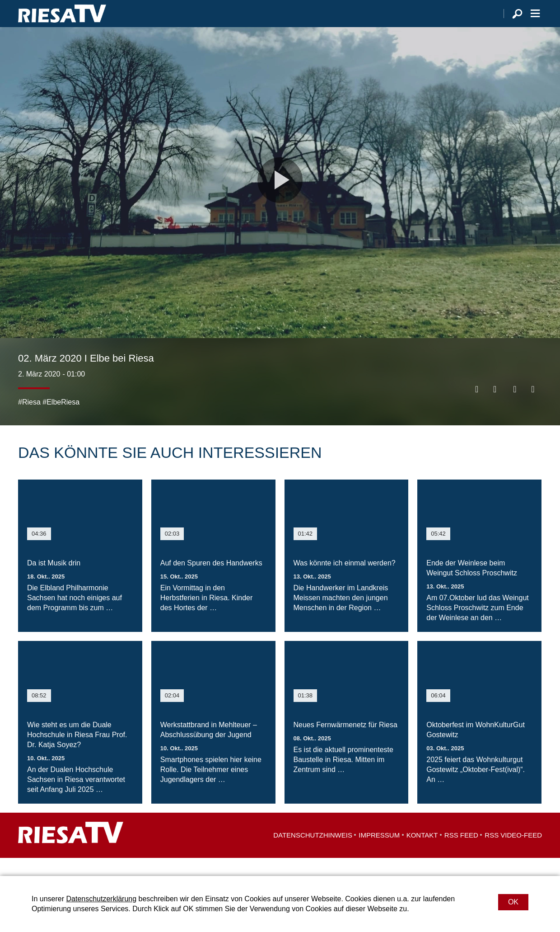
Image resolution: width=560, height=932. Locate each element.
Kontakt (422, 853)
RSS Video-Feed (513, 853)
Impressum (379, 853)
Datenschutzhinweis (313, 853)
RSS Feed (461, 853)
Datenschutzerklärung (101, 899)
